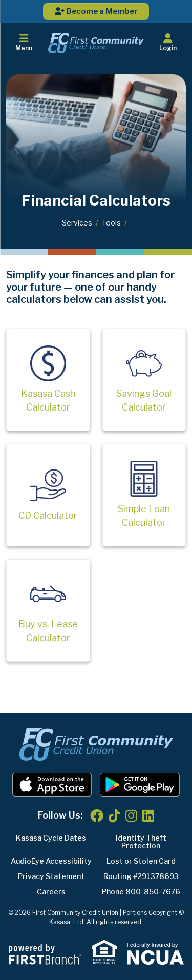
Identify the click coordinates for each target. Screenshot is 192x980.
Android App (140, 785)
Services (77, 223)
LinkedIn (148, 815)
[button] (168, 43)
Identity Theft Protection (141, 842)
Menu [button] (24, 43)
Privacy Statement (51, 876)
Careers (51, 892)
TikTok (114, 815)
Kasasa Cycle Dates (51, 838)
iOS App (52, 785)
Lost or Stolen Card (141, 861)
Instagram (131, 815)
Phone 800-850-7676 (141, 892)
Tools (111, 223)
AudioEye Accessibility (51, 861)
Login (168, 43)
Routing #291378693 (141, 876)
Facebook (97, 815)
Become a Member (96, 11)
